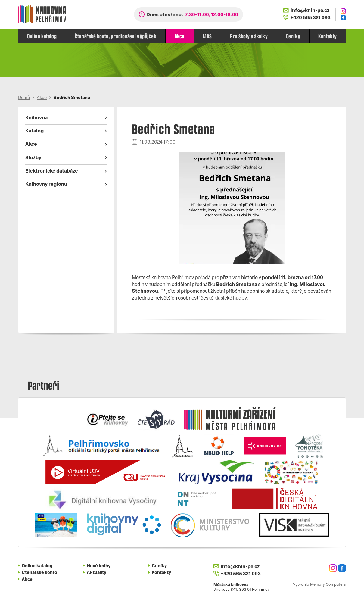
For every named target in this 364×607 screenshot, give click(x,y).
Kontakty (328, 36)
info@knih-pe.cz (306, 11)
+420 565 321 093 (307, 18)
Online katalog (42, 36)
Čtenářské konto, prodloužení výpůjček (115, 36)
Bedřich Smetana (72, 98)
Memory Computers (328, 585)
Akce (180, 36)
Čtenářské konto (39, 573)
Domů (24, 98)
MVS (207, 36)
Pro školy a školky (249, 36)
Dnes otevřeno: (192, 15)
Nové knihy (99, 566)
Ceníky (293, 36)
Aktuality (96, 573)
